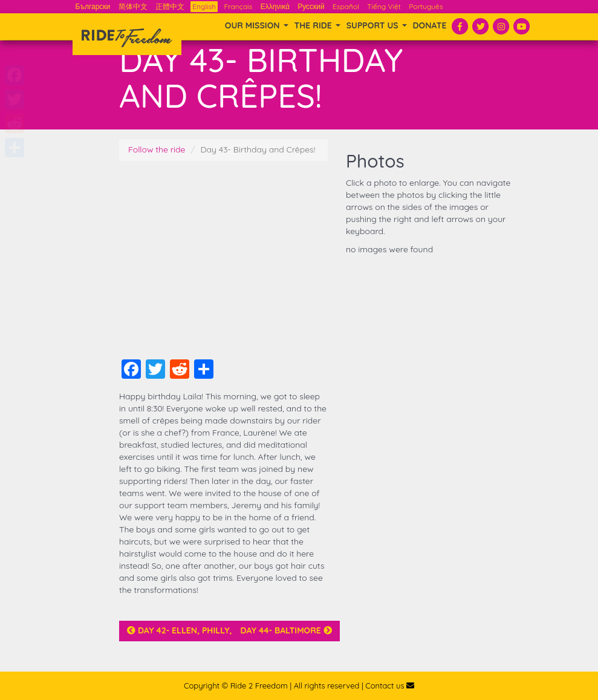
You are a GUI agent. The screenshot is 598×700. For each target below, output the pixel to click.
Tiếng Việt (384, 6)
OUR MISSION (257, 25)
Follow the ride (157, 149)
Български (93, 6)
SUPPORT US (377, 25)
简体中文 (133, 6)
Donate (430, 25)
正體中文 (170, 6)
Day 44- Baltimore (286, 630)
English (204, 6)
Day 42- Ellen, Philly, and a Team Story (221, 630)
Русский (311, 6)
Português (426, 6)
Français (238, 6)
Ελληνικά (275, 6)
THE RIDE (317, 25)
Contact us (390, 685)
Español (346, 6)
